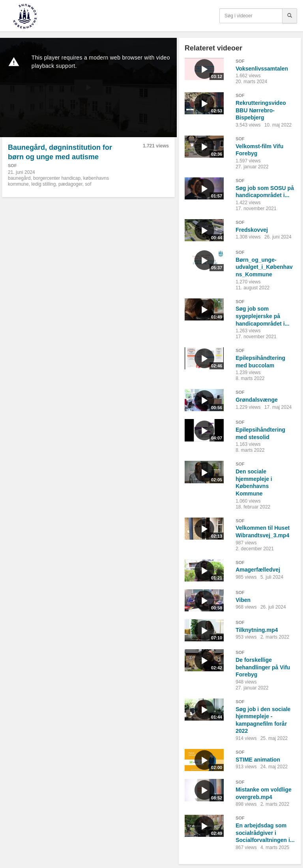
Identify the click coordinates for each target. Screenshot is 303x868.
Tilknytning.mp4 (257, 630)
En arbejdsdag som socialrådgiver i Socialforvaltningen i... (265, 833)
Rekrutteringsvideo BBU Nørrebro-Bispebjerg (261, 110)
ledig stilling (43, 184)
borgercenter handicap (57, 178)
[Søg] (290, 16)
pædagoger (70, 184)
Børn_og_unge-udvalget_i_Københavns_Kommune (264, 267)
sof (88, 184)
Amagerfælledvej (258, 570)
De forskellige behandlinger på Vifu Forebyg (263, 667)
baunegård (19, 178)
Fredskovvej (252, 230)
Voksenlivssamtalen (262, 69)
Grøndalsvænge (257, 400)
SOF (12, 166)
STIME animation (258, 760)
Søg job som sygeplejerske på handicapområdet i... (262, 316)
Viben (243, 600)
